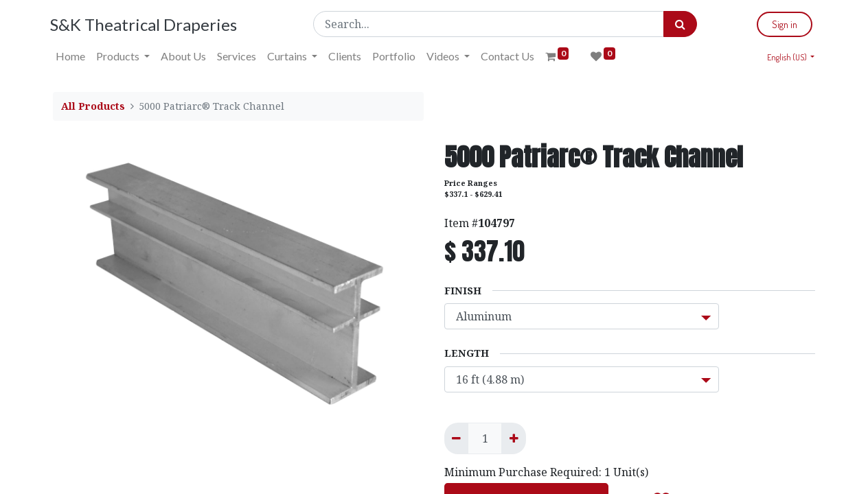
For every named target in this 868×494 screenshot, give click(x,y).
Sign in (782, 24)
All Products (93, 106)
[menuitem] (73, 56)
